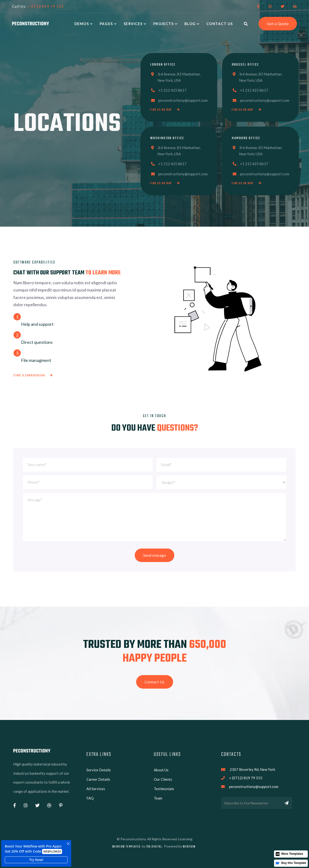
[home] (31, 24)
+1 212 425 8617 (172, 90)
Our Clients (163, 779)
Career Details (98, 779)
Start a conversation (33, 376)
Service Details (99, 770)
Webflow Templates (126, 847)
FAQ (90, 798)
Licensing (185, 839)
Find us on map (165, 110)
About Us (161, 770)
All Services (96, 789)
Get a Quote (278, 24)
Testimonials (164, 789)
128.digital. (155, 847)
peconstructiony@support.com (183, 100)
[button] (85, 24)
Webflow (189, 847)
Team (158, 798)
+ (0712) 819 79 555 (246, 778)
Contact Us (220, 24)
